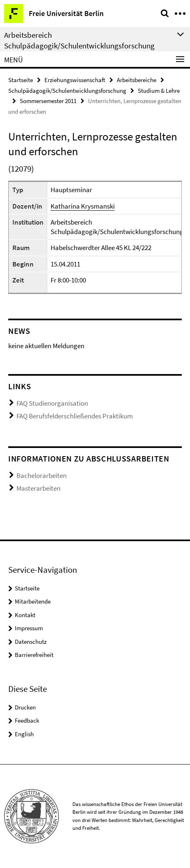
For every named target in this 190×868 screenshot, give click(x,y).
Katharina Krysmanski (83, 206)
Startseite (21, 80)
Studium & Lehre (159, 91)
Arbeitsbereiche (137, 80)
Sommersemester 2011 (48, 101)
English (24, 734)
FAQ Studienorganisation (52, 403)
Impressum (29, 628)
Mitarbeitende (33, 601)
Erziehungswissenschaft (75, 80)
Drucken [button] (25, 707)
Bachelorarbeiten (42, 475)
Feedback (27, 720)
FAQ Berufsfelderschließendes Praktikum (75, 416)
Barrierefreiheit (34, 655)
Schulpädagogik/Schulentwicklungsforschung (67, 91)
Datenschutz (31, 642)
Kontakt (25, 615)
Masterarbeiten (38, 488)
